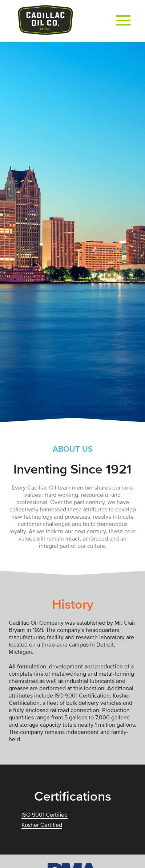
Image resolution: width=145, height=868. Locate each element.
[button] (123, 21)
